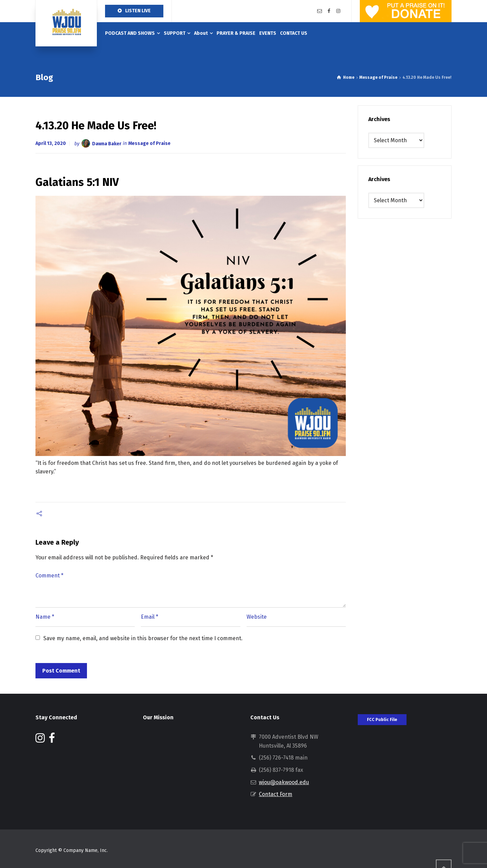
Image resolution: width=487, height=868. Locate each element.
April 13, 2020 (51, 143)
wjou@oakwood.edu (284, 782)
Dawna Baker (107, 143)
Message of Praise (149, 143)
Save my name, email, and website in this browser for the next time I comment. (143, 638)
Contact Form (276, 794)
